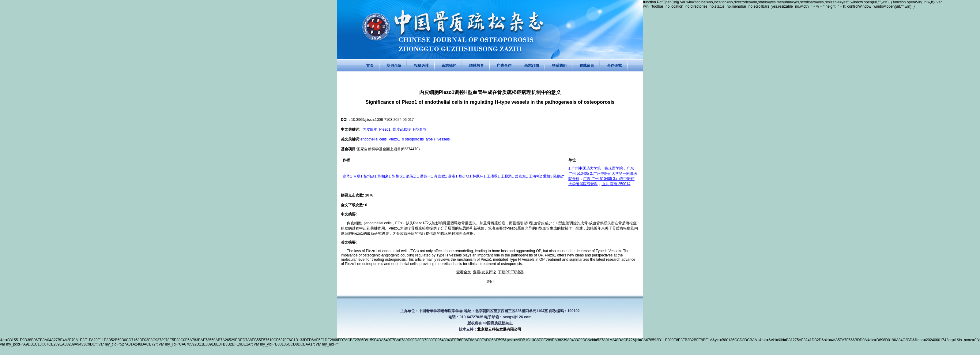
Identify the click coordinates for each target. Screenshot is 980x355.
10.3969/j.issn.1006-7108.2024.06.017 (382, 120)
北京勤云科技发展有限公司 (499, 329)
